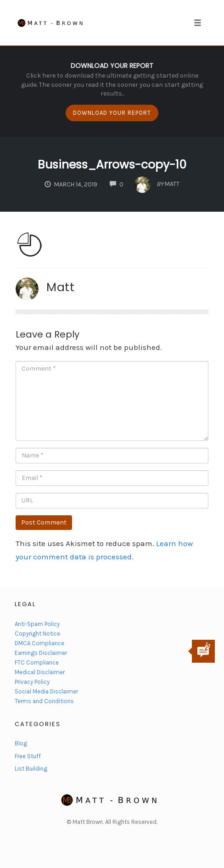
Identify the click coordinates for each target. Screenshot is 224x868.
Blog (21, 743)
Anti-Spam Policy (37, 624)
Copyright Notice (37, 634)
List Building (31, 769)
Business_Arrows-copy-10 (112, 165)
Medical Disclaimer (40, 672)
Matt (60, 287)
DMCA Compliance (39, 643)
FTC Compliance (37, 662)
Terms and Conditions (44, 701)
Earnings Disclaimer (41, 653)
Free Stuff (28, 756)
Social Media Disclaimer (46, 691)
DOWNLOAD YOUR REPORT (112, 113)
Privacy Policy (32, 682)
